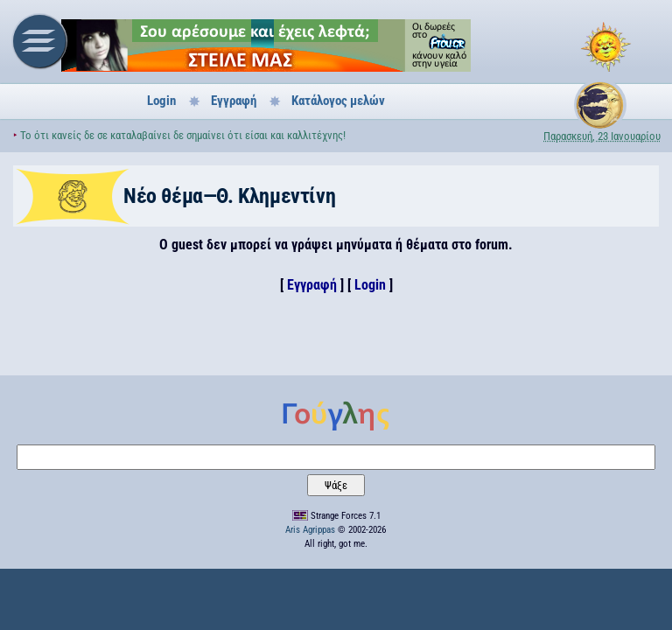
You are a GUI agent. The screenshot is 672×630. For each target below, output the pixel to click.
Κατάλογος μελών (338, 101)
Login (161, 101)
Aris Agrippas (310, 530)
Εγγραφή (234, 101)
